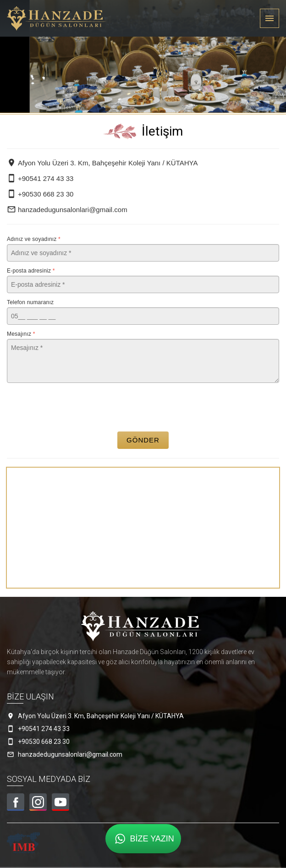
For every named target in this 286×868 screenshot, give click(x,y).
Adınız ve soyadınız (34, 239)
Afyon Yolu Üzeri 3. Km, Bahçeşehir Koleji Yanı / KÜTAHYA (102, 163)
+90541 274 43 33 (40, 178)
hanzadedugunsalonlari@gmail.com (67, 210)
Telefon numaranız (30, 302)
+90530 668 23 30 (40, 194)
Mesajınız (21, 334)
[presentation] (143, 407)
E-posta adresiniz (31, 271)
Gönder (143, 440)
